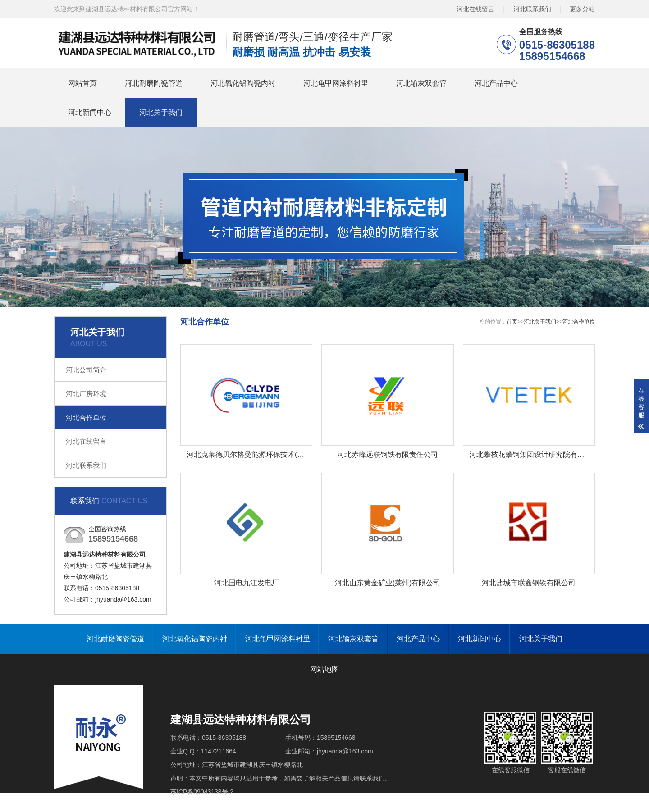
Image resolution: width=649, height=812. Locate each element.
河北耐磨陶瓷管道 (154, 83)
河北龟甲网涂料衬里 (336, 83)
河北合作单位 (86, 417)
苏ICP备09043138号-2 (202, 792)
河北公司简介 (86, 370)
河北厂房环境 (86, 394)
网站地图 (324, 669)
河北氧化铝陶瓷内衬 (243, 83)
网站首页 (82, 83)
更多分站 (582, 9)
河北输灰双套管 (421, 83)
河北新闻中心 (90, 112)
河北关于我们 (161, 112)
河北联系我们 (532, 9)
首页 (512, 322)
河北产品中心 (496, 83)
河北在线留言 (475, 9)
